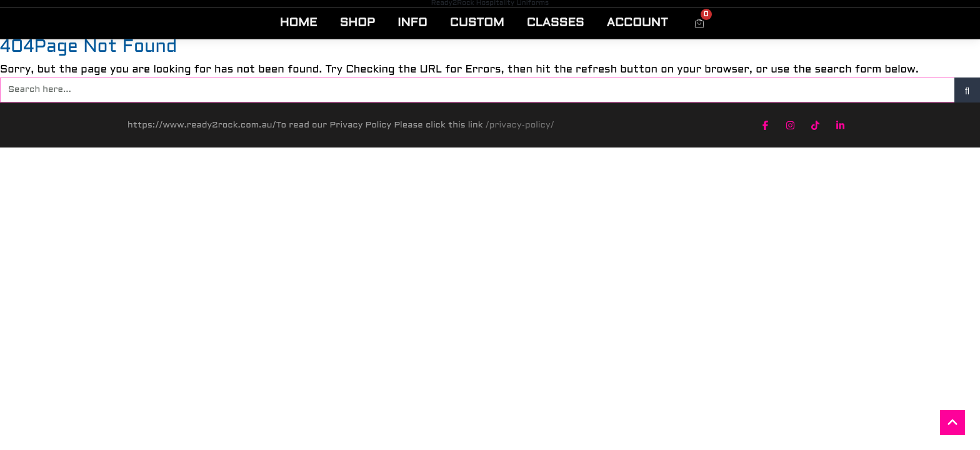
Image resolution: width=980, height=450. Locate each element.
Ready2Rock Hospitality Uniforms (490, 3)
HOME (298, 23)
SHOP (357, 23)
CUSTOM (477, 23)
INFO (412, 23)
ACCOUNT (637, 23)
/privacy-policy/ (520, 125)
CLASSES (555, 23)
